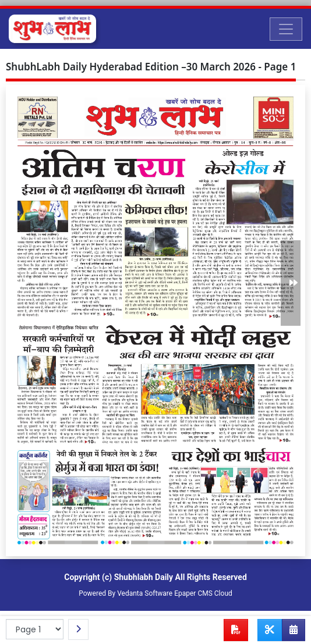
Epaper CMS (193, 593)
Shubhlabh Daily (144, 577)
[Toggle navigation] (286, 29)
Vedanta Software (145, 593)
